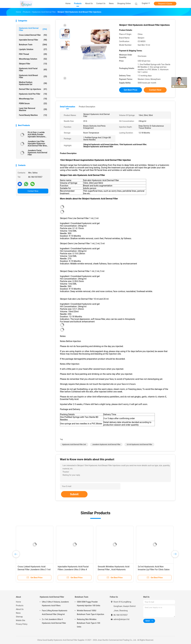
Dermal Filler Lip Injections (33, 89)
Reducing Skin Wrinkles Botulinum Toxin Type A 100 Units (89, 623)
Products (20, 606)
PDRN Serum (33, 103)
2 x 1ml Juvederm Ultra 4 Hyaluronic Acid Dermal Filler (54, 621)
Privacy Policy (22, 624)
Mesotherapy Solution (33, 59)
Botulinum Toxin (33, 45)
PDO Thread (33, 54)
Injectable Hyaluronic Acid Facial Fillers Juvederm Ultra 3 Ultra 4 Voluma (73, 570)
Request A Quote (165, 4)
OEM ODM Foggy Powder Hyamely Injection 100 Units (89, 604)
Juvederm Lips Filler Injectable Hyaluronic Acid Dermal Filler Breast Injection (38, 144)
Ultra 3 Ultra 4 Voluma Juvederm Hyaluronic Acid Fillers (55, 604)
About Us (20, 609)
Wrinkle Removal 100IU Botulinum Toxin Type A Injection (91, 612)
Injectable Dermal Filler (33, 40)
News (18, 613)
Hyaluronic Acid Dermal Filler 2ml (74, 444)
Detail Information (68, 107)
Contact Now (33, 191)
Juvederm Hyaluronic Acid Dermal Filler (106, 444)
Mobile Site (21, 620)
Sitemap (19, 617)
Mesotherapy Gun (33, 99)
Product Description (87, 107)
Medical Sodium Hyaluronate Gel (33, 83)
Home (18, 602)
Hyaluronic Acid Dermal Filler (33, 29)
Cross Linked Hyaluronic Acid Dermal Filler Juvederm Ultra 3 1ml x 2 (34, 570)
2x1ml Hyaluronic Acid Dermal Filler (139, 444)
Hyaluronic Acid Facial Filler (33, 70)
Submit (74, 494)
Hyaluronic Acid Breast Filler (33, 76)
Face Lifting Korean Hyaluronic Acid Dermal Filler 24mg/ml (55, 612)
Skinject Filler (33, 64)
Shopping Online (124, 3)
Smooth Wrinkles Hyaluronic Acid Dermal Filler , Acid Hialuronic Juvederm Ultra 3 (114, 570)
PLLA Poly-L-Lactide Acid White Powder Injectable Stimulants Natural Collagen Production (36, 135)
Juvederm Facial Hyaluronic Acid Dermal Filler (37, 153)
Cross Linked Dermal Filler (33, 35)
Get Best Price (131, 90)
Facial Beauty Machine (33, 115)
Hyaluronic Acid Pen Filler (33, 94)
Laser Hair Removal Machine (33, 109)
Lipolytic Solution (33, 49)
